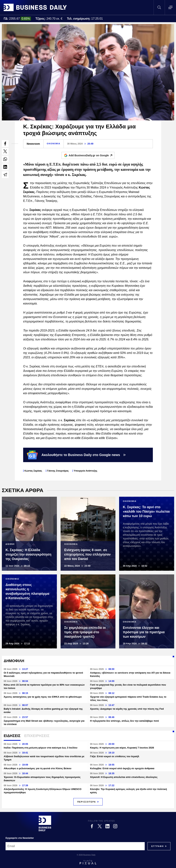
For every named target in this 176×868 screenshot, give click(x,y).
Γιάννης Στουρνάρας (58, 471)
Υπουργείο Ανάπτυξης (85, 471)
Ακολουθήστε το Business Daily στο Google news (76, 455)
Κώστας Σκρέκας (33, 471)
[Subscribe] (158, 846)
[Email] (75, 846)
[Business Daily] (45, 823)
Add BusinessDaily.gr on (92, 155)
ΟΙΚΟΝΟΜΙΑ (54, 144)
